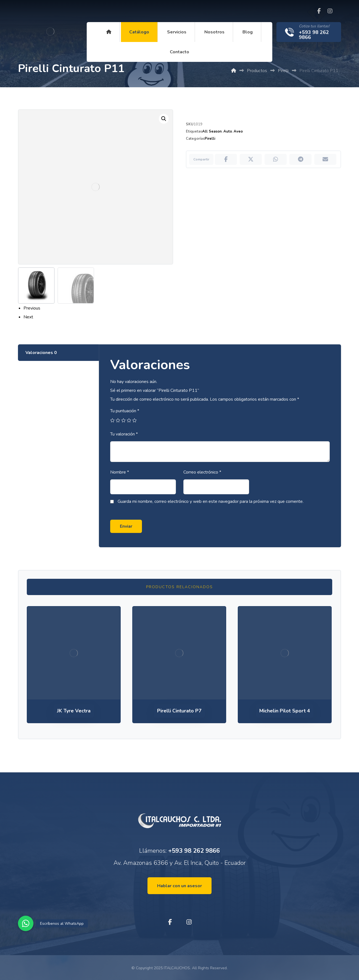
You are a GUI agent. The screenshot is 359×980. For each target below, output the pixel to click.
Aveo (238, 131)
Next (28, 317)
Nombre (119, 472)
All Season (212, 131)
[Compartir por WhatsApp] (276, 159)
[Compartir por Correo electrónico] (325, 159)
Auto (228, 131)
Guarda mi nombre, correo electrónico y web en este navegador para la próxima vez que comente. (210, 501)
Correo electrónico (202, 472)
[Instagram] (330, 11)
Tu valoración (124, 434)
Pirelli (210, 139)
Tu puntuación (124, 411)
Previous (32, 308)
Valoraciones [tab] (41, 352)
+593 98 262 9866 (194, 850)
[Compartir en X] (251, 159)
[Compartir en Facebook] (226, 159)
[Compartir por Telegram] (300, 159)
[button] (26, 923)
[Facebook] (319, 11)
